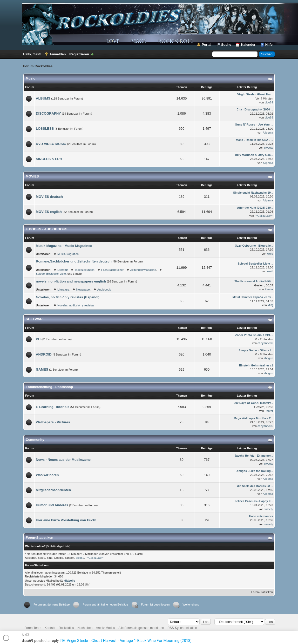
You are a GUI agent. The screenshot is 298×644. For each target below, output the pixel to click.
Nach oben (85, 628)
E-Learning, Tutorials (53, 407)
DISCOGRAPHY (48, 113)
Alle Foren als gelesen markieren (141, 628)
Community (35, 440)
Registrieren (79, 54)
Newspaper (83, 290)
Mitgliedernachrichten (53, 490)
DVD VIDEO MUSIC (51, 144)
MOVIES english (49, 212)
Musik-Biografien (68, 254)
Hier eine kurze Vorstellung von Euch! (66, 520)
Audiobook (104, 290)
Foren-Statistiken (262, 592)
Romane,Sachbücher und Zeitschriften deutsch (74, 261)
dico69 (269, 102)
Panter (269, 289)
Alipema (268, 133)
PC (38, 339)
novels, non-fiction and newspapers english (71, 281)
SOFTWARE (35, 319)
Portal (206, 45)
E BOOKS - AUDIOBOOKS (47, 229)
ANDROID (44, 354)
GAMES (42, 369)
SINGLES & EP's (49, 159)
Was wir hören (47, 475)
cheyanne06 (265, 343)
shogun (268, 358)
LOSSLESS (45, 129)
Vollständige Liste (58, 546)
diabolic (70, 581)
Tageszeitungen (84, 270)
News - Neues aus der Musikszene (63, 460)
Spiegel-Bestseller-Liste (51, 274)
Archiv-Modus (106, 628)
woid (270, 254)
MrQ (270, 305)
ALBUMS (43, 98)
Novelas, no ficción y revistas (76, 305)
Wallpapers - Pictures (53, 422)
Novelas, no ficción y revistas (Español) (68, 297)
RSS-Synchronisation (182, 628)
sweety (269, 148)
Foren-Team (33, 628)
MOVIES (32, 176)
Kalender (248, 45)
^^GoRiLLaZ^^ (264, 216)
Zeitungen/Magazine (143, 270)
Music (31, 78)
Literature (63, 290)
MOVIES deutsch (49, 197)
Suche (226, 45)
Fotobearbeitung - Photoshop (49, 387)
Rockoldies (66, 628)
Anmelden (58, 54)
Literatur (63, 270)
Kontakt (50, 628)
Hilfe (269, 45)
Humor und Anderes (52, 505)
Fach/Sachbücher (112, 270)
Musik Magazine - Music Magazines (64, 246)
